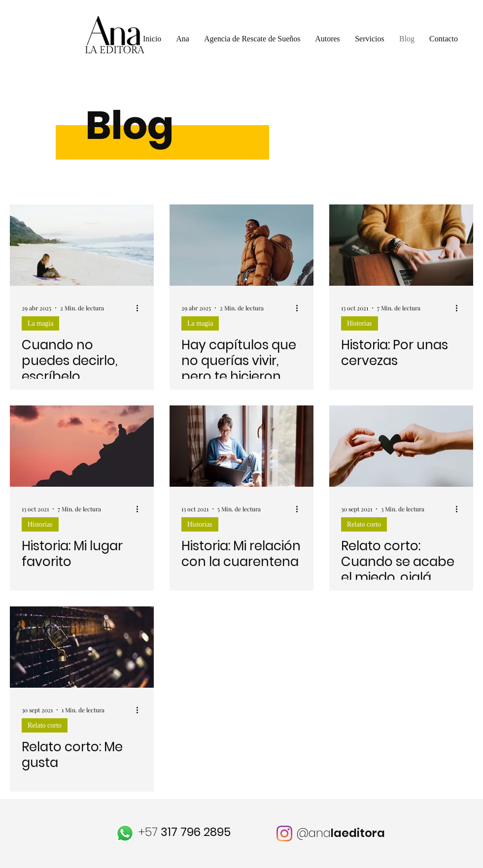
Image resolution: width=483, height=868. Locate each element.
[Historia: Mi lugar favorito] (82, 446)
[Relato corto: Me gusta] (82, 647)
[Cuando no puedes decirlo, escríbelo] (82, 245)
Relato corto (364, 524)
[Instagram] (284, 834)
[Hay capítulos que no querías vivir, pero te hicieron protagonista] (241, 245)
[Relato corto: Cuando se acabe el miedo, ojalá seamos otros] (401, 446)
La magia (40, 323)
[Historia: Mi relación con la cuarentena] (241, 446)
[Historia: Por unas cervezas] (401, 245)
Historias (360, 323)
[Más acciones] (140, 308)
